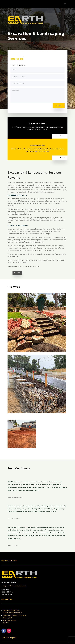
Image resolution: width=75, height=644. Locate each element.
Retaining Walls (8, 618)
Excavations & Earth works (11, 610)
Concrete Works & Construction (12, 613)
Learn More (60, 136)
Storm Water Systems (9, 620)
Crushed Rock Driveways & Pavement (14, 615)
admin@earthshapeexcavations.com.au (13, 586)
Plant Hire (6, 623)
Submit (59, 106)
